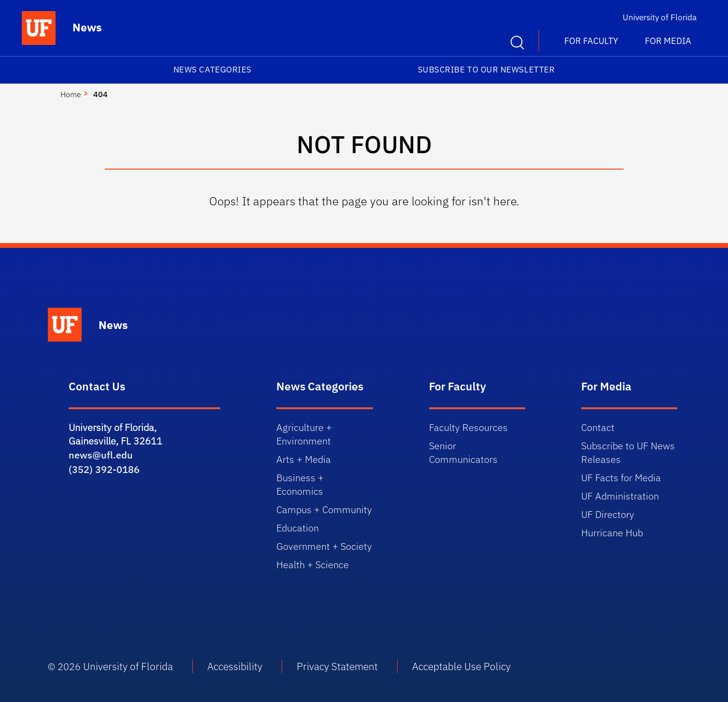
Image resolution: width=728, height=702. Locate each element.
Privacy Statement (337, 666)
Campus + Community (324, 509)
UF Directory (608, 514)
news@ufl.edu (101, 455)
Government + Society (324, 546)
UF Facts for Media (621, 478)
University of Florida (660, 17)
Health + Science (313, 565)
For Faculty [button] (591, 41)
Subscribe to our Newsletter (486, 70)
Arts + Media (304, 459)
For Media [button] (668, 41)
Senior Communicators (463, 452)
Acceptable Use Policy (461, 666)
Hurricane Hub (612, 533)
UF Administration (620, 496)
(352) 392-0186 (104, 469)
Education (298, 528)
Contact (598, 427)
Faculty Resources (468, 427)
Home (71, 94)
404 (100, 94)
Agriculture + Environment (304, 434)
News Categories (213, 70)
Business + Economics (300, 484)
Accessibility (235, 666)
